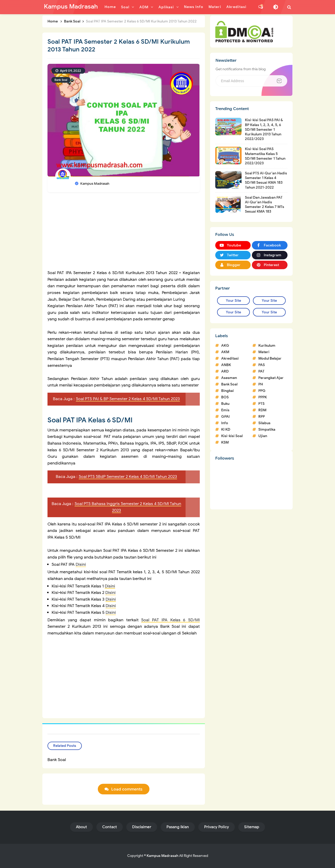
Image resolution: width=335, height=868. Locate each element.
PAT (261, 371)
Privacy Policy (217, 827)
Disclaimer (142, 827)
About (81, 827)
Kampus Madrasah (162, 856)
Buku (225, 404)
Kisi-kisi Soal (232, 436)
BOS (225, 397)
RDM (262, 410)
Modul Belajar (270, 358)
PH (261, 384)
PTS (261, 404)
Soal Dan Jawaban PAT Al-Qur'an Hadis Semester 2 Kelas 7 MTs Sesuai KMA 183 (265, 205)
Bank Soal (61, 80)
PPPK (263, 397)
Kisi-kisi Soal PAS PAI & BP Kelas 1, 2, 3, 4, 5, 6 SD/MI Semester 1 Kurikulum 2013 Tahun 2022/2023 (264, 129)
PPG (262, 391)
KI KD (226, 429)
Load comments (127, 789)
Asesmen (229, 378)
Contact (110, 827)
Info (225, 423)
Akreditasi (230, 358)
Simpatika (267, 429)
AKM (225, 352)
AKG (225, 346)
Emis (225, 410)
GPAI (225, 417)
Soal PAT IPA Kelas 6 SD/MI (170, 620)
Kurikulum (267, 346)
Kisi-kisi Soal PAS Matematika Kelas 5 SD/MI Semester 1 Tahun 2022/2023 (265, 156)
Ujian (263, 436)
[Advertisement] (124, 234)
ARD (225, 371)
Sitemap (252, 827)
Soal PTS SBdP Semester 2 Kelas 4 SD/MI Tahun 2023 (128, 477)
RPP (262, 417)
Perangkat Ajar (271, 378)
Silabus (264, 423)
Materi (264, 352)
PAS (262, 365)
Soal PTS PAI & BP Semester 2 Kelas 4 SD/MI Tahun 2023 (128, 399)
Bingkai (228, 391)
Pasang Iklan (178, 827)
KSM (225, 442)
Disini (81, 564)
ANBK (226, 365)
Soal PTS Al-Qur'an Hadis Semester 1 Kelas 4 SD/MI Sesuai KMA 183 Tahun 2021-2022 (266, 180)
